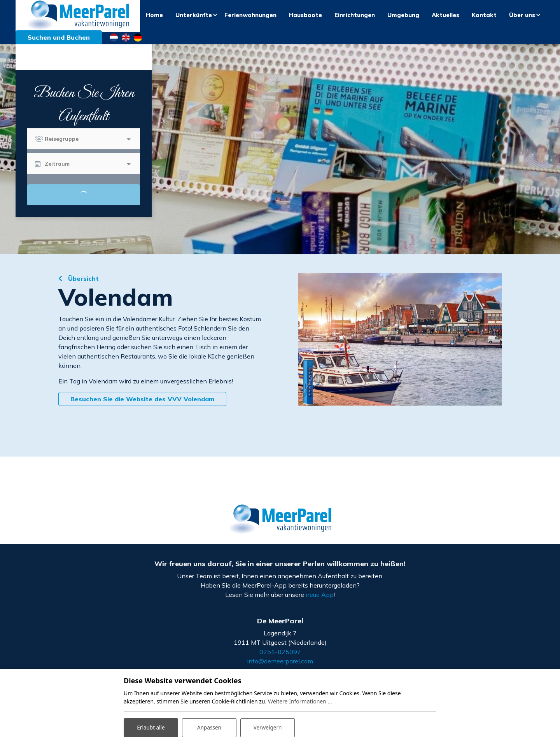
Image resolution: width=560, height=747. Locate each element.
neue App (320, 600)
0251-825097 (280, 657)
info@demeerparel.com (280, 667)
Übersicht (82, 284)
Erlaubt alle (151, 727)
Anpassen (209, 727)
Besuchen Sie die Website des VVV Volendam (142, 405)
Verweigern (267, 727)
